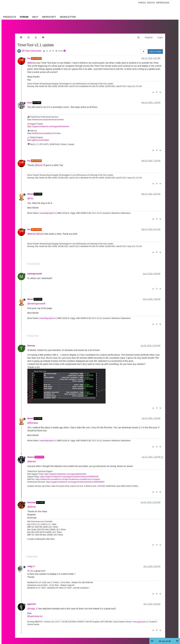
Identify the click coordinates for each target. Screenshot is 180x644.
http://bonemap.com (35, 518)
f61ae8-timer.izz (35, 613)
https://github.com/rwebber (38, 137)
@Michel (32, 60)
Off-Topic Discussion (31, 48)
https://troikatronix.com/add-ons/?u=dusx (44, 130)
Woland (31, 454)
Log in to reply (155, 48)
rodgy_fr (31, 563)
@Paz (30, 195)
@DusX (39, 162)
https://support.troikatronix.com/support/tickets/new (48, 123)
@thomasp (33, 420)
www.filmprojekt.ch (48, 210)
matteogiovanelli (35, 271)
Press (142, 3)
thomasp (31, 343)
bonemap (31, 499)
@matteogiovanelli (36, 301)
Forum (24, 17)
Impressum (163, 3)
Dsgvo (151, 3)
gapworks (32, 601)
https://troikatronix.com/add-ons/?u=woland (82, 476)
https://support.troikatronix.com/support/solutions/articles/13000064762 (69, 474)
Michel (30, 191)
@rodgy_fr (33, 605)
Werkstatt (49, 17)
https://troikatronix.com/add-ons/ (49, 476)
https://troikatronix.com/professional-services (46, 116)
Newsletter (68, 17)
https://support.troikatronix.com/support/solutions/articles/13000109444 (75, 479)
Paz (29, 55)
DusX (30, 100)
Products (10, 17)
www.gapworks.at (140, 619)
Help (35, 17)
